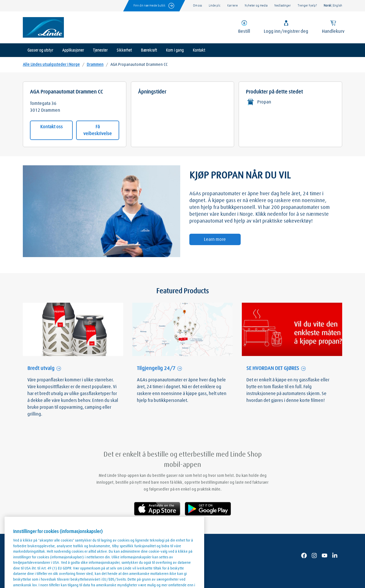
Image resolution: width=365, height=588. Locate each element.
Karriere (233, 6)
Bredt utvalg (41, 369)
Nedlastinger (283, 6)
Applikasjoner (73, 50)
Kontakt (199, 50)
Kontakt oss (51, 127)
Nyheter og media (256, 6)
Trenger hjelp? (307, 6)
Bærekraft (149, 50)
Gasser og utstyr (40, 50)
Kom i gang (175, 50)
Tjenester (100, 50)
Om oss (197, 6)
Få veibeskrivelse (98, 130)
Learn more (215, 239)
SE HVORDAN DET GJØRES (273, 369)
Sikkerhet (124, 50)
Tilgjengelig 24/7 (156, 369)
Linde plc (215, 6)
